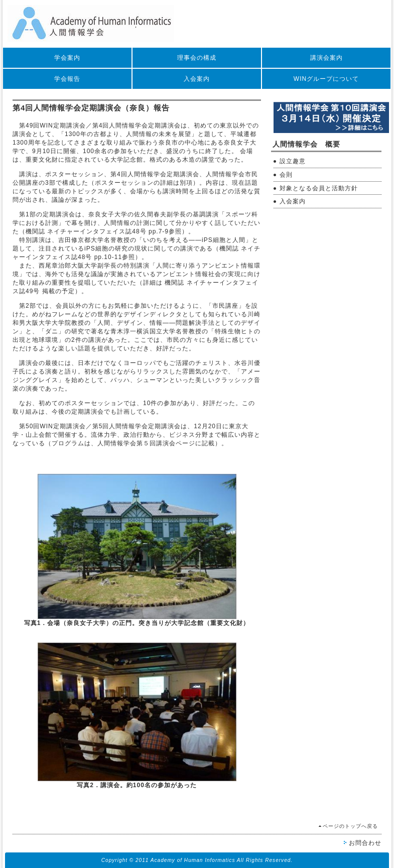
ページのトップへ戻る (350, 826)
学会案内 (67, 58)
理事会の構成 (197, 58)
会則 (286, 175)
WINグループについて (326, 79)
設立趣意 (293, 161)
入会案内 (197, 79)
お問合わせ (365, 843)
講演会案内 (326, 58)
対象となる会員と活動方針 (319, 188)
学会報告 (67, 79)
